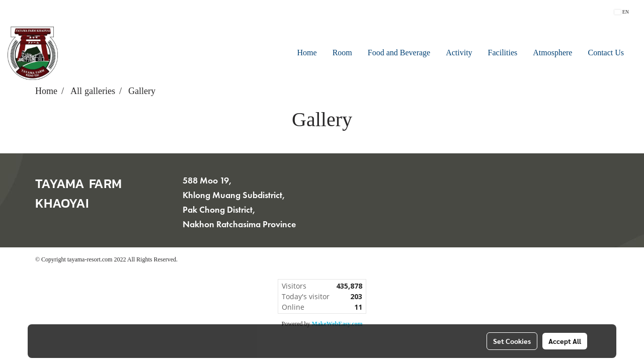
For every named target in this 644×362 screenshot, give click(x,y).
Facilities (503, 53)
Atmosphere (552, 53)
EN (622, 12)
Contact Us (606, 53)
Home (307, 53)
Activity (459, 53)
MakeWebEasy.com (337, 324)
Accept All (565, 341)
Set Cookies (512, 341)
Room (342, 53)
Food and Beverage (399, 53)
